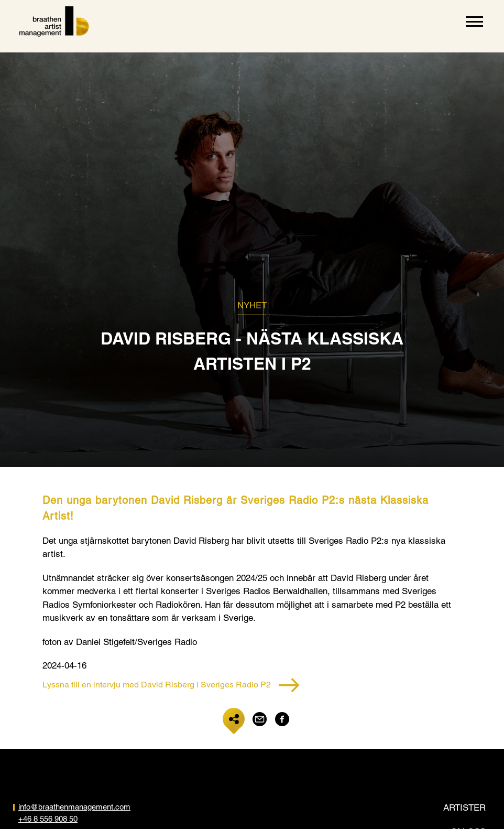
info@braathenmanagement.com (74, 807)
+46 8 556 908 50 (48, 819)
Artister (464, 808)
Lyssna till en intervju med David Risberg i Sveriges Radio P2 (171, 685)
